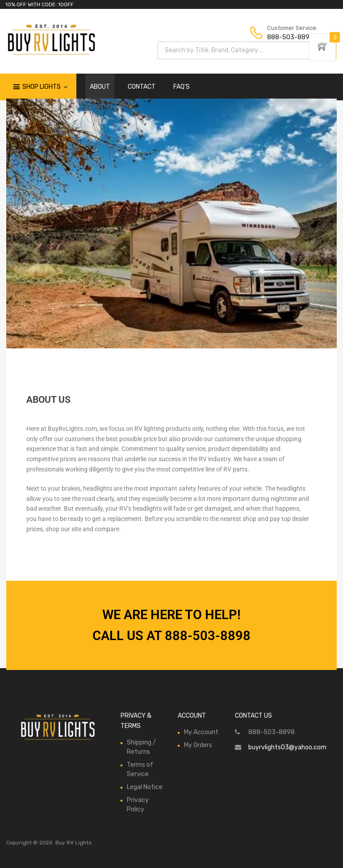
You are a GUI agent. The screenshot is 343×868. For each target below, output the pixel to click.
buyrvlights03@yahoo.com (287, 747)
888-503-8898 (289, 37)
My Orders (198, 745)
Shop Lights (45, 87)
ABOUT (100, 87)
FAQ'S (182, 87)
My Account (201, 732)
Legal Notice (145, 787)
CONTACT (142, 87)
